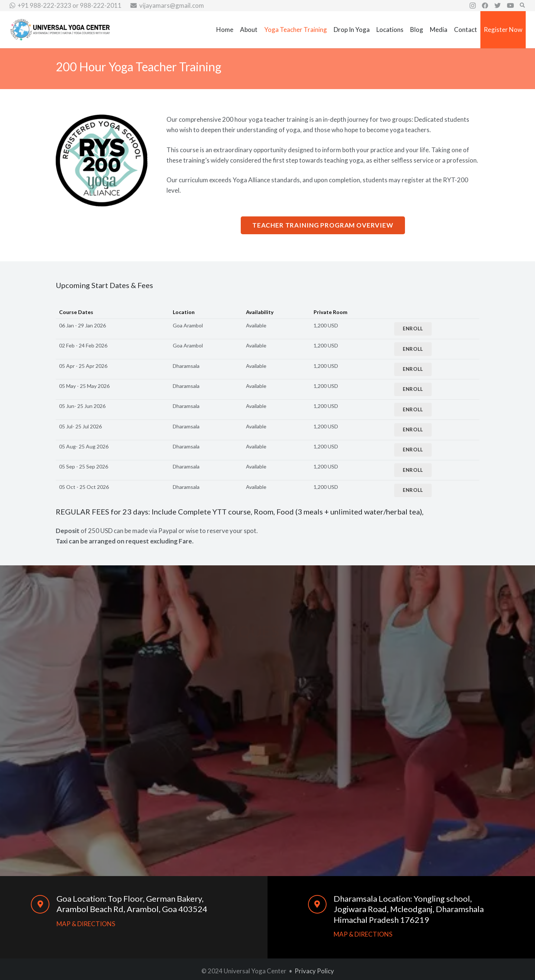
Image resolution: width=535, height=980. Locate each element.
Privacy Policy (314, 971)
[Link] (60, 30)
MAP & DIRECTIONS (86, 924)
